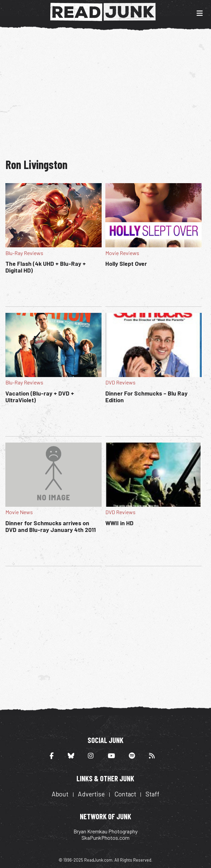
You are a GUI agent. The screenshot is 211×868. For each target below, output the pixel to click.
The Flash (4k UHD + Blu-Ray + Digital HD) (46, 267)
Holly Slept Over (126, 263)
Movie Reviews (122, 253)
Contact (125, 794)
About (60, 794)
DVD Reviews (120, 382)
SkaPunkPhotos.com (105, 838)
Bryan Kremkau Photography (105, 831)
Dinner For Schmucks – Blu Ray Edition (146, 397)
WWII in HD (119, 523)
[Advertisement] (108, 90)
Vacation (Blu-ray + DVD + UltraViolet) (40, 397)
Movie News (19, 512)
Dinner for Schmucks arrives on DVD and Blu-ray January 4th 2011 (50, 526)
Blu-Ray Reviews (24, 253)
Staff (152, 794)
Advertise (91, 794)
